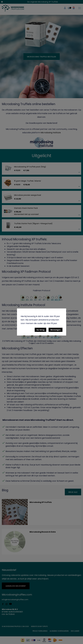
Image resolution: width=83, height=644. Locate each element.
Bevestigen (55, 330)
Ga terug (40, 330)
